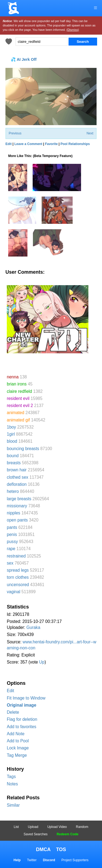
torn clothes (18, 577)
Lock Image (18, 748)
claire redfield (19, 391)
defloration (17, 484)
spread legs (18, 570)
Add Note (16, 734)
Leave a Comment (28, 144)
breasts (14, 463)
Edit (10, 691)
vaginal (13, 592)
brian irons (17, 384)
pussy (12, 542)
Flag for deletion (22, 719)
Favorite (51, 144)
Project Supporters (75, 860)
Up (42, 662)
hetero (13, 491)
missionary (17, 506)
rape (11, 549)
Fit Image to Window (26, 698)
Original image (21, 705)
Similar (13, 805)
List (16, 827)
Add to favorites (21, 727)
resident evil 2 (20, 406)
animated (16, 413)
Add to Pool (18, 741)
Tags (11, 777)
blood (12, 441)
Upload (33, 827)
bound (13, 456)
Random (82, 827)
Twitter (32, 860)
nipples (13, 513)
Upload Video (57, 827)
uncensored (18, 585)
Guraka (33, 627)
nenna (13, 377)
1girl (11, 434)
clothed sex (18, 477)
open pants (17, 520)
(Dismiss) (73, 30)
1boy (11, 427)
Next (90, 133)
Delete (13, 712)
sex (10, 563)
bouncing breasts (23, 449)
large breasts (19, 499)
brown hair (17, 470)
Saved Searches (36, 834)
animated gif (18, 420)
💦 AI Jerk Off (24, 59)
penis (12, 534)
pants (12, 527)
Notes (12, 784)
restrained (16, 556)
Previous (15, 133)
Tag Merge (17, 755)
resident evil (18, 398)
